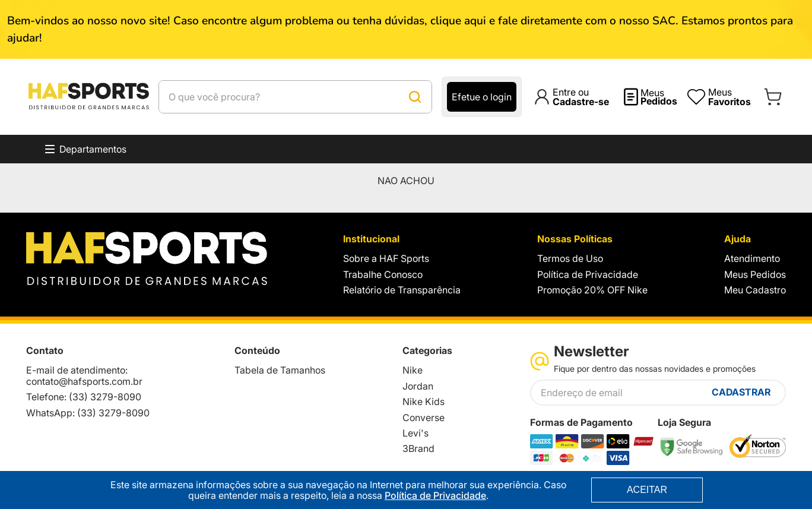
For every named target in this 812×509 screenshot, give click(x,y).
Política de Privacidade (435, 495)
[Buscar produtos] (415, 97)
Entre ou (581, 97)
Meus (659, 97)
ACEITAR (647, 490)
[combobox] (295, 97)
